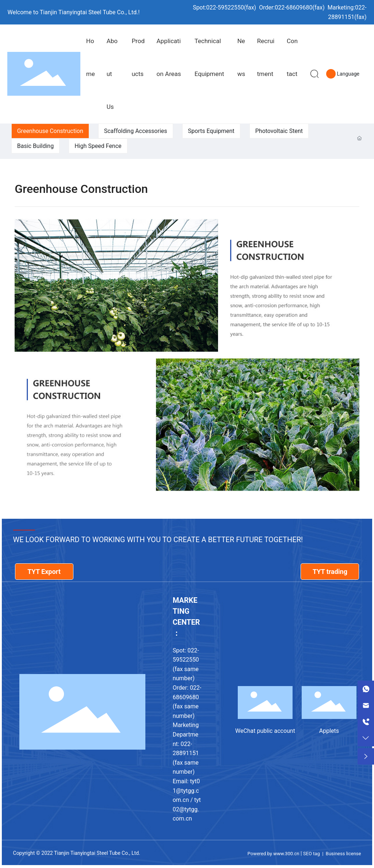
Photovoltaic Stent (279, 131)
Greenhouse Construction (50, 131)
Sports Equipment (211, 131)
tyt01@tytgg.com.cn (186, 791)
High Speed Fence (98, 146)
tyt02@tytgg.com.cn (187, 809)
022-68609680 (293, 7)
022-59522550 (225, 7)
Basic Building (35, 146)
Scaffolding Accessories (136, 131)
